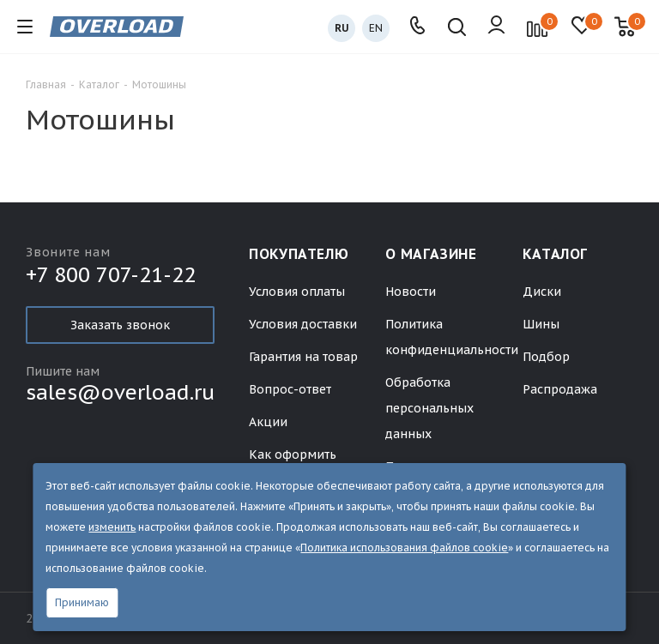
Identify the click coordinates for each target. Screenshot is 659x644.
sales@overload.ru (120, 392)
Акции (268, 422)
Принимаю (82, 602)
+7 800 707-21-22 (111, 277)
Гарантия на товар (303, 357)
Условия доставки (303, 324)
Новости (411, 292)
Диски (542, 292)
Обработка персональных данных (429, 408)
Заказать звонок (120, 325)
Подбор (546, 357)
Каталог (555, 254)
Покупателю (299, 254)
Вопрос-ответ (290, 389)
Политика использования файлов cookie (404, 548)
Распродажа (560, 389)
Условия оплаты (297, 292)
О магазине (431, 254)
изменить (112, 527)
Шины (541, 324)
